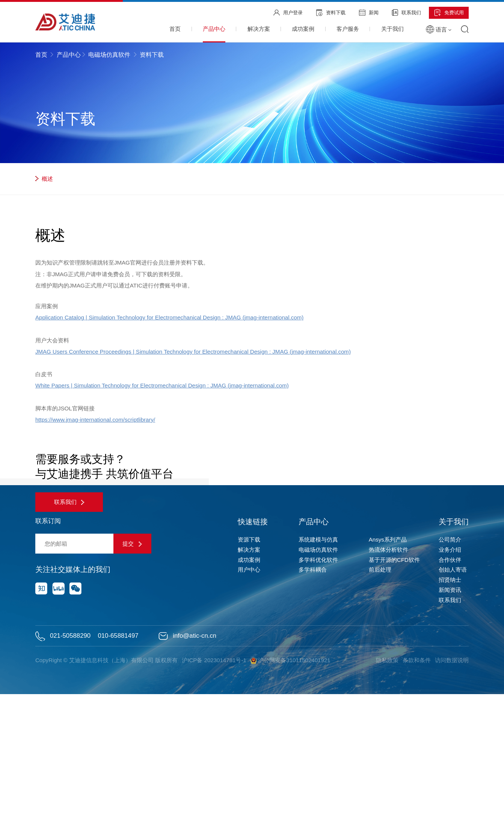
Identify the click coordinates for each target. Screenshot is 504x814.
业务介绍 (450, 669)
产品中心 (69, 55)
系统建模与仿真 (318, 659)
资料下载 (331, 13)
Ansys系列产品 (388, 659)
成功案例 (249, 679)
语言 (439, 30)
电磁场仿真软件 (109, 55)
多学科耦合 (313, 689)
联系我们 (406, 12)
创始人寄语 (453, 689)
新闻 (369, 12)
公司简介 (450, 659)
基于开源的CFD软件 (394, 679)
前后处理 (380, 689)
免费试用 (449, 13)
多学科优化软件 (318, 679)
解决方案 (249, 669)
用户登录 (288, 13)
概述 (44, 179)
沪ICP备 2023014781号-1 (215, 780)
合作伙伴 (450, 679)
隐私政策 (386, 780)
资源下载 (249, 659)
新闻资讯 (450, 709)
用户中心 (249, 689)
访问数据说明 (452, 780)
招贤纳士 (450, 699)
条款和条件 (416, 780)
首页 (42, 55)
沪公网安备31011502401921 (292, 780)
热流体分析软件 (389, 669)
